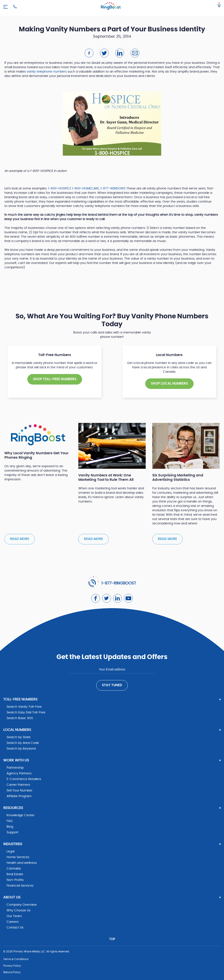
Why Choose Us (18, 911)
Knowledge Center (21, 815)
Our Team (14, 916)
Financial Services (20, 886)
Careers (13, 922)
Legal (10, 852)
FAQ (10, 821)
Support (12, 832)
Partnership (15, 768)
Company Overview (22, 905)
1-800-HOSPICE (60, 189)
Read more (20, 539)
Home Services (18, 857)
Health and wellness (22, 863)
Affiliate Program (19, 796)
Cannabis (14, 869)
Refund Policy (12, 972)
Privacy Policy (12, 966)
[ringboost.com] (111, 7)
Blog (10, 827)
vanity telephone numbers (47, 72)
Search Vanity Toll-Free (24, 707)
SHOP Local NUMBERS (169, 384)
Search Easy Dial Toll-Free (26, 713)
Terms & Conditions (16, 959)
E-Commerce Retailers (24, 779)
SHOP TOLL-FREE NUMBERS (55, 379)
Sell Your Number (19, 791)
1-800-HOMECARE (85, 189)
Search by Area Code (23, 743)
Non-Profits (15, 880)
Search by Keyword (21, 749)
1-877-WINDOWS (113, 189)
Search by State (19, 737)
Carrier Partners (18, 785)
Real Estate (15, 874)
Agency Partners (19, 773)
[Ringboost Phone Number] (15, 7)
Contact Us (15, 928)
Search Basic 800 (20, 718)
